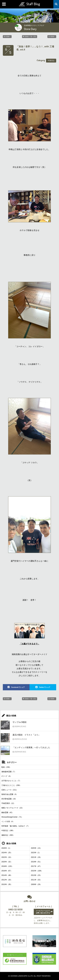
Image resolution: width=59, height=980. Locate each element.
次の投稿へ (52, 37)
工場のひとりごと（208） (11, 785)
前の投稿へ (7, 37)
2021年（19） (36, 857)
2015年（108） (37, 871)
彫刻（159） (6, 767)
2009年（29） (36, 884)
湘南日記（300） (8, 835)
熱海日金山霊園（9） (10, 794)
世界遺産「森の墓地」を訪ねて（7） (15, 826)
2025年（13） (36, 848)
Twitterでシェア (45, 687)
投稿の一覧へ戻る (31, 37)
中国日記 (51, 61)
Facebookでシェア (18, 687)
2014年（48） (7, 875)
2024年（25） (7, 853)
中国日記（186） (8, 831)
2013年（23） (36, 875)
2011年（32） (36, 880)
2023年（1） (36, 853)
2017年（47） (36, 866)
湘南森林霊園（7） (9, 772)
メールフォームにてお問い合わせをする (43, 912)
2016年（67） (7, 871)
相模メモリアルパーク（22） (12, 808)
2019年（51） (36, 862)
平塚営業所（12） (8, 803)
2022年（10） (7, 857)
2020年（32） (7, 862)
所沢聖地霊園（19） (9, 799)
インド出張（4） (8, 821)
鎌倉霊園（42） (7, 812)
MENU (4, 4)
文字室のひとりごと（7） (11, 781)
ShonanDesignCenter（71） (12, 817)
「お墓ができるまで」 (29, 644)
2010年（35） (7, 884)
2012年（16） (7, 880)
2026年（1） (6, 848)
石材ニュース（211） (10, 790)
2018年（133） (7, 866)
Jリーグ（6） (7, 776)
